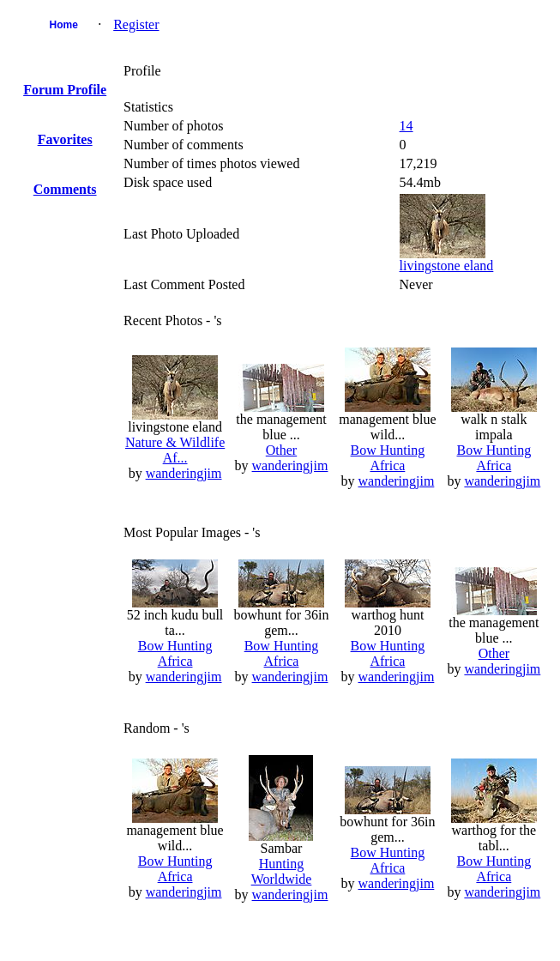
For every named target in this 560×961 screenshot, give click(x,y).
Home (64, 25)
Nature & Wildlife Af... (175, 450)
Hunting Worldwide (282, 871)
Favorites (65, 139)
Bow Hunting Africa (388, 458)
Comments (65, 189)
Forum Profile (65, 90)
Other (281, 450)
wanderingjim (184, 473)
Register (136, 24)
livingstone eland (447, 266)
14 (406, 126)
